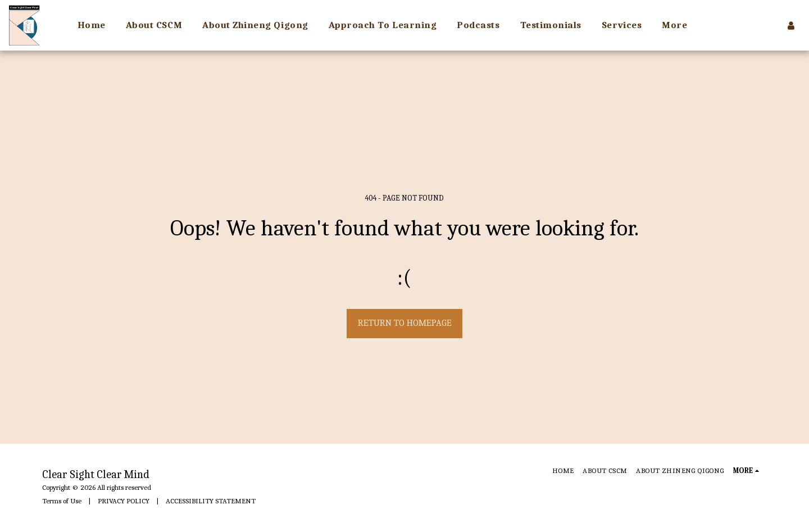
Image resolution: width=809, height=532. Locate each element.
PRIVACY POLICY (124, 501)
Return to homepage (405, 323)
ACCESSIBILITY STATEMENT (211, 501)
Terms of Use (62, 501)
